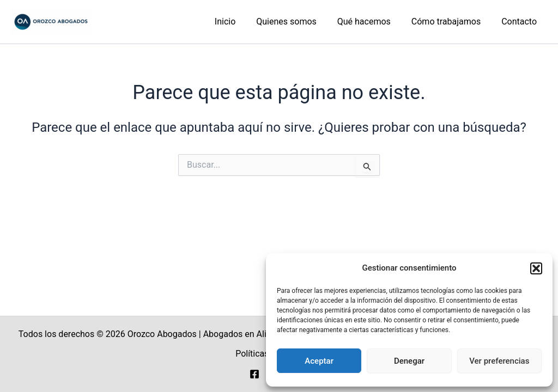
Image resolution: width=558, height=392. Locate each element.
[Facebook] (254, 374)
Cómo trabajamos (451, 22)
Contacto (521, 22)
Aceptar (319, 361)
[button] (536, 268)
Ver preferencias (499, 361)
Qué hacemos (372, 22)
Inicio (240, 22)
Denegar (409, 361)
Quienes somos (298, 22)
